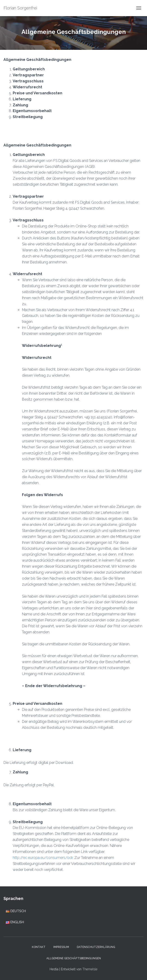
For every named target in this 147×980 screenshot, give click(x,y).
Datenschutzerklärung (96, 947)
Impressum (61, 947)
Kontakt (39, 947)
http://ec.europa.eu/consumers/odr (43, 858)
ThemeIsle (90, 969)
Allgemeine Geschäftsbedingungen (74, 958)
